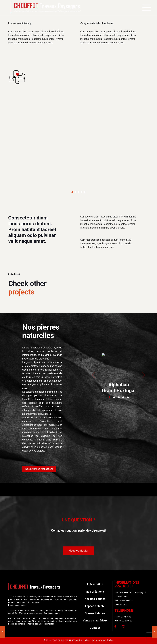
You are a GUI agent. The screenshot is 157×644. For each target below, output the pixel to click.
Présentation (95, 584)
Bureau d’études (95, 613)
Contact (95, 628)
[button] (72, 192)
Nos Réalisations (95, 599)
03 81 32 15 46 (125, 617)
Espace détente (95, 606)
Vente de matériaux (95, 620)
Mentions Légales (105, 640)
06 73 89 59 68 (126, 621)
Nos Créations (95, 592)
